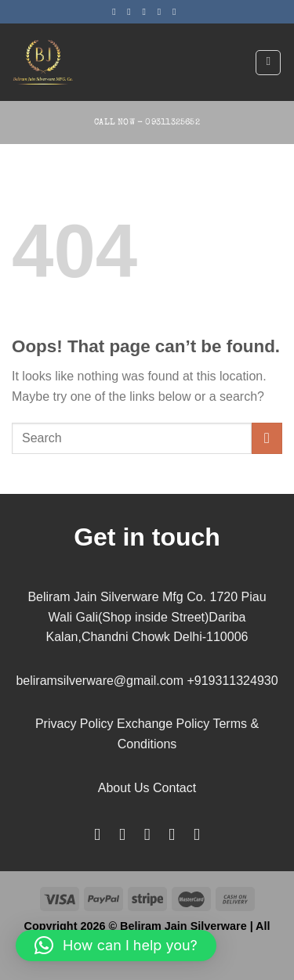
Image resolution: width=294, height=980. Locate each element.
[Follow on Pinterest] (177, 12)
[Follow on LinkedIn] (172, 834)
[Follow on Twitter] (147, 12)
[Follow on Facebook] (117, 12)
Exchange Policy (163, 724)
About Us (124, 788)
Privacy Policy (74, 724)
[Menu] (268, 63)
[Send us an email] (162, 12)
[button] (116, 946)
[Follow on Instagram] (132, 12)
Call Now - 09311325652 (147, 122)
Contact (174, 788)
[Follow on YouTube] (196, 834)
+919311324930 (232, 681)
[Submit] (267, 438)
